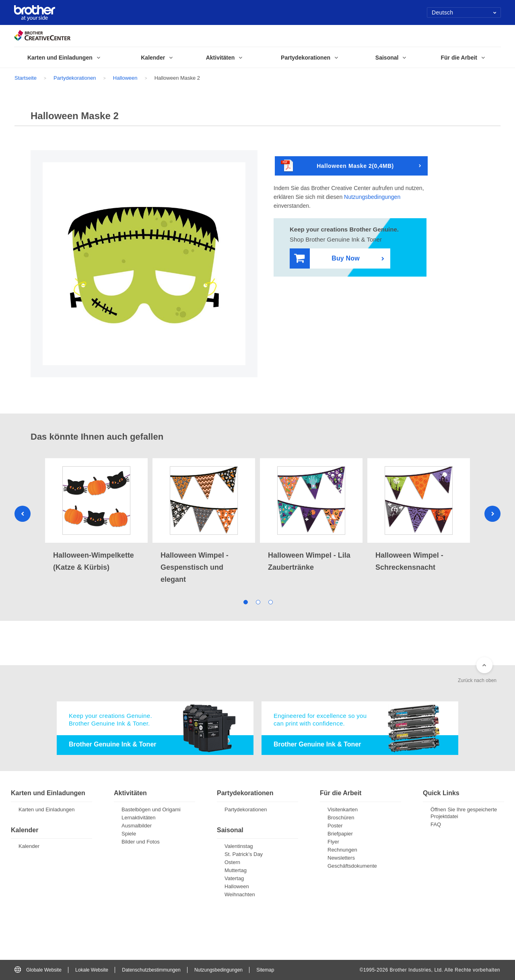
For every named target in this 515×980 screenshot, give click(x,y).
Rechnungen (342, 850)
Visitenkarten (343, 809)
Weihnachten (240, 894)
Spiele (129, 834)
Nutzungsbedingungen (372, 197)
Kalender (29, 846)
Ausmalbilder (137, 826)
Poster (335, 826)
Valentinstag (239, 846)
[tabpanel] (96, 516)
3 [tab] (270, 601)
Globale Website (38, 970)
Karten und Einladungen (47, 809)
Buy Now (327, 259)
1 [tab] (245, 601)
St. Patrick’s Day (244, 854)
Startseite (26, 78)
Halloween (125, 78)
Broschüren (341, 818)
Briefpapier (340, 834)
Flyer (333, 842)
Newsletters (341, 858)
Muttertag (236, 870)
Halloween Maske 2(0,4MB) (337, 166)
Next (492, 514)
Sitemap (265, 970)
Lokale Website (92, 970)
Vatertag (234, 878)
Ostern (232, 862)
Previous (23, 514)
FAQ (436, 824)
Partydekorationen (75, 78)
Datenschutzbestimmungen (151, 970)
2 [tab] (258, 601)
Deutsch (464, 12)
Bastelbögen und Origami (151, 809)
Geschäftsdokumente (352, 866)
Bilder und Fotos (141, 842)
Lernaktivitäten (139, 818)
